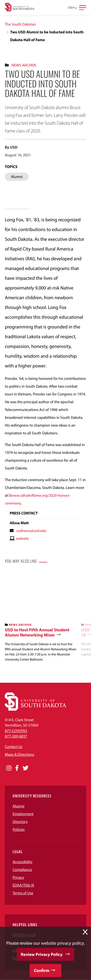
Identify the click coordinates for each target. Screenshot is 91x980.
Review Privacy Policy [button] (42, 954)
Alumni (18, 806)
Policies (19, 830)
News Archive (24, 65)
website (22, 539)
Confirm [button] (41, 970)
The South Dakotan (20, 24)
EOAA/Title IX (23, 885)
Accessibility (23, 862)
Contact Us (14, 747)
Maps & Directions (19, 755)
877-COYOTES (16, 731)
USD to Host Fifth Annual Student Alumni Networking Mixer (37, 632)
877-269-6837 (16, 736)
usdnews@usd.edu (31, 531)
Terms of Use (23, 893)
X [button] (85, 932)
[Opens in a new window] (9, 768)
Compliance (22, 870)
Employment (23, 814)
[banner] (41, 617)
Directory (20, 822)
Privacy (18, 877)
